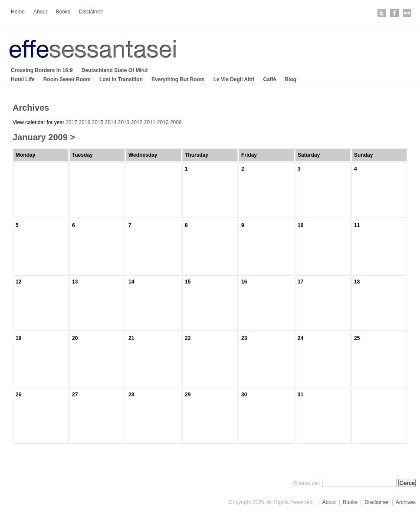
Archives (406, 502)
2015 (98, 122)
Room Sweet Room (67, 79)
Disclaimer (91, 12)
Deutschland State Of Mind (115, 70)
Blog (290, 79)
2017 (72, 122)
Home (18, 12)
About (40, 12)
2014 (111, 122)
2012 (137, 122)
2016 (85, 122)
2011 (150, 122)
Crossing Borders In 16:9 (42, 70)
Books (63, 12)
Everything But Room (178, 79)
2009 (176, 122)
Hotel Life (23, 79)
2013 (124, 122)
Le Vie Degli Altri (234, 79)
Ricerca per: (307, 483)
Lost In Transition (121, 79)
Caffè (269, 79)
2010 (163, 122)
